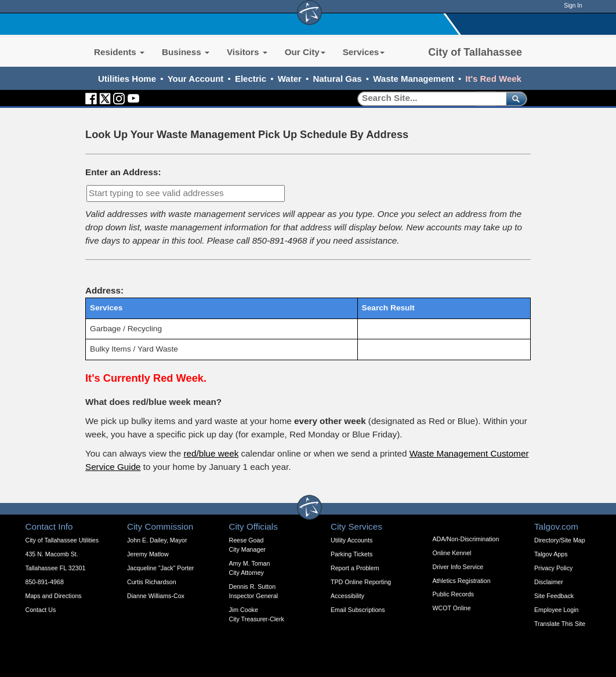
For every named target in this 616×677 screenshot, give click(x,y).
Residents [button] (119, 52)
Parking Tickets (352, 554)
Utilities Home (127, 79)
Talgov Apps (551, 554)
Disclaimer (549, 582)
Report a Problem (355, 568)
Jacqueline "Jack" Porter (160, 568)
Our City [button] (305, 52)
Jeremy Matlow (148, 554)
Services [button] (364, 52)
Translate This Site (560, 624)
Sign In (573, 6)
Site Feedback (554, 596)
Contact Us (41, 610)
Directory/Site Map (560, 540)
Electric (251, 79)
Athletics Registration (462, 581)
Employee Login (556, 610)
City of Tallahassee (475, 52)
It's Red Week (493, 79)
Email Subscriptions (358, 610)
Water (290, 79)
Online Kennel (452, 553)
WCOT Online (452, 608)
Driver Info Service (458, 567)
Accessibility (347, 596)
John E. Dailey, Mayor (157, 540)
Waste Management (413, 79)
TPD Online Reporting (361, 582)
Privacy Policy (553, 568)
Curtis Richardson (152, 582)
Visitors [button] (247, 52)
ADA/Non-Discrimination (466, 539)
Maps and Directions (54, 596)
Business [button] (186, 52)
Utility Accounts (352, 540)
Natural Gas (337, 79)
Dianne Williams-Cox (156, 596)
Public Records (454, 594)
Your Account (196, 79)
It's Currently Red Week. (146, 378)
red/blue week (211, 453)
